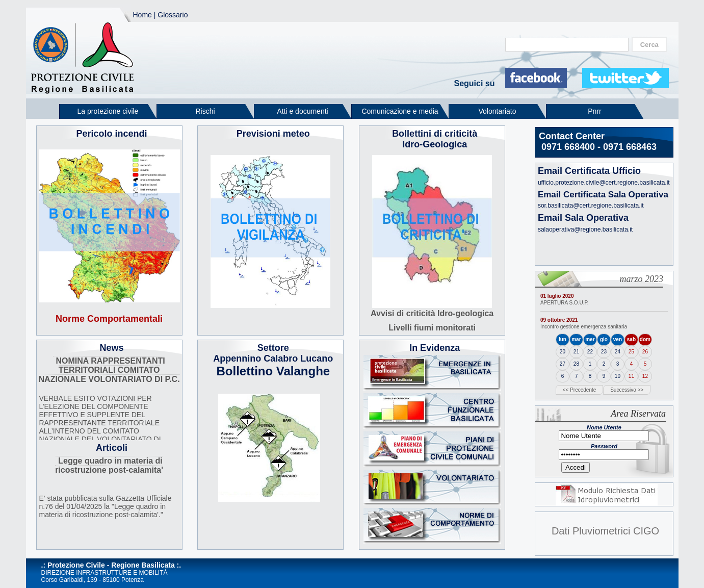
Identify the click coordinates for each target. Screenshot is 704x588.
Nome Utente (604, 427)
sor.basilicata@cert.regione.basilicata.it (591, 206)
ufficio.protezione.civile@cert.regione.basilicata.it (604, 183)
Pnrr (594, 111)
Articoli (112, 448)
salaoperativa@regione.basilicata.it (585, 229)
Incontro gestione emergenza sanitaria (584, 327)
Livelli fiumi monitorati (432, 328)
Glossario (173, 15)
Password (604, 446)
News (112, 348)
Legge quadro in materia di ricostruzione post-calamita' (109, 465)
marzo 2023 (641, 279)
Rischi (205, 111)
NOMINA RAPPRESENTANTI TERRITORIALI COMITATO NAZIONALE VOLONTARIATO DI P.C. (109, 370)
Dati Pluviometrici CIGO (605, 531)
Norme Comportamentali (109, 319)
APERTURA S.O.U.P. (565, 303)
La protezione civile (108, 111)
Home (142, 15)
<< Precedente (580, 390)
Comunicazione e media (400, 111)
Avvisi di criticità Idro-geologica (432, 313)
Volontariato (498, 111)
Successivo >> (627, 390)
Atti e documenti (302, 111)
